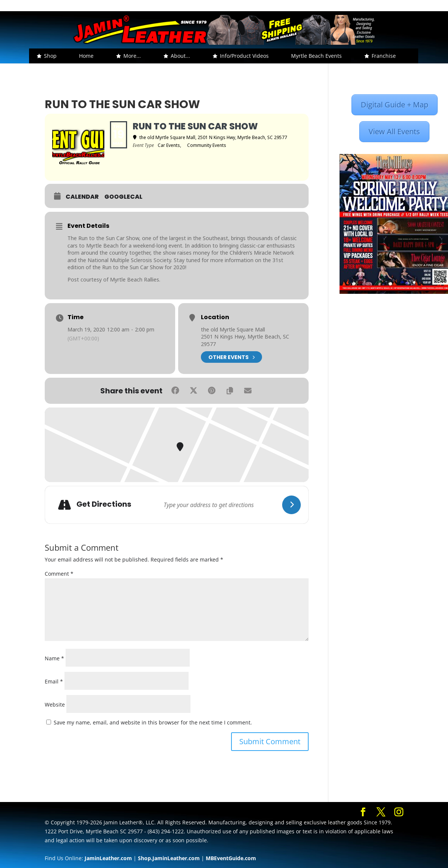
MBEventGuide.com (231, 858)
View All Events (394, 131)
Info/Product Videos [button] (244, 56)
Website (55, 705)
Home (86, 56)
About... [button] (180, 56)
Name (54, 658)
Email (54, 681)
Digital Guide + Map (395, 105)
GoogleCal (123, 197)
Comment (59, 574)
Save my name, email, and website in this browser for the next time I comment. (153, 722)
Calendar (82, 197)
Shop (50, 56)
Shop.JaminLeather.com (169, 858)
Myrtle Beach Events (316, 56)
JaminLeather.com (108, 858)
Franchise (384, 56)
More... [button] (132, 56)
